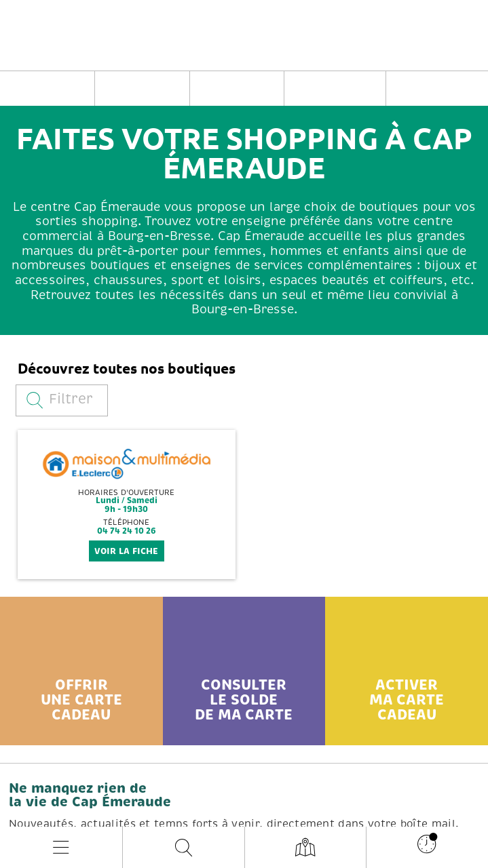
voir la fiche (126, 551)
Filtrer (60, 399)
